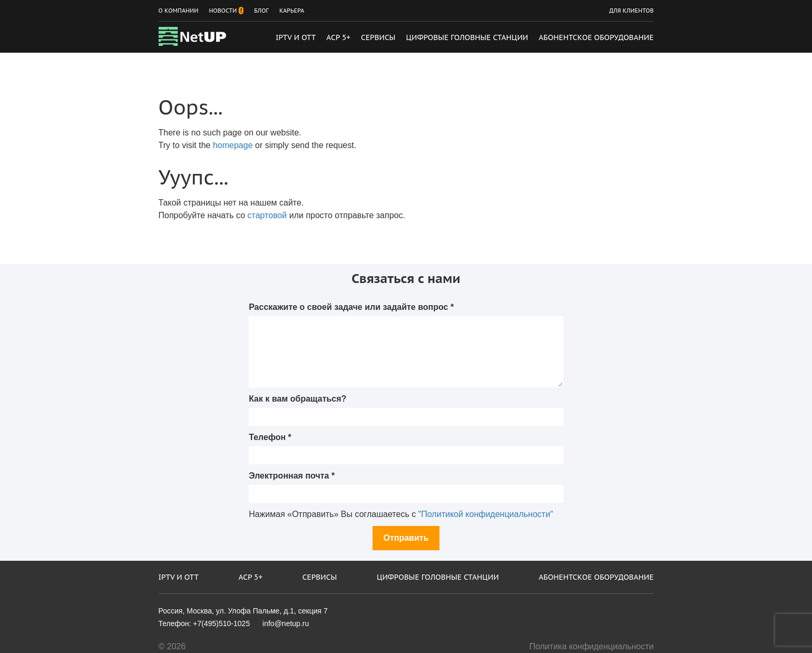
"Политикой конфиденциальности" (486, 514)
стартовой (267, 215)
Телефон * (270, 437)
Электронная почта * (292, 476)
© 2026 (172, 646)
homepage (233, 145)
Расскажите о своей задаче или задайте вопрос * (351, 307)
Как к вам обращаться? (297, 399)
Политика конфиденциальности (591, 646)
